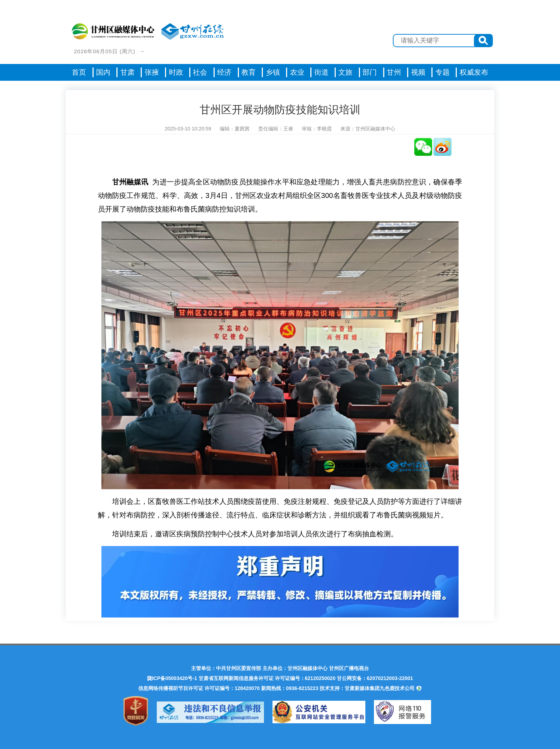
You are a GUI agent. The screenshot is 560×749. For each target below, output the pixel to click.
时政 (176, 72)
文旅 (345, 72)
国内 (103, 72)
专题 (442, 72)
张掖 (152, 72)
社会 (200, 72)
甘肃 (127, 72)
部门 (370, 72)
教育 (249, 72)
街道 (321, 72)
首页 (79, 72)
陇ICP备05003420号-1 (172, 678)
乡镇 (273, 72)
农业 (297, 72)
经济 (224, 72)
